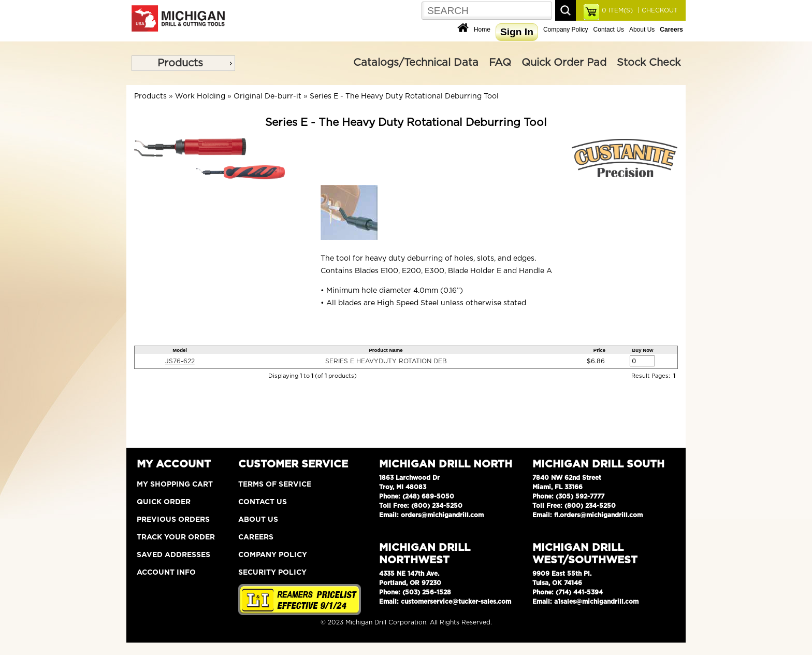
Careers (256, 537)
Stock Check (649, 63)
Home (482, 30)
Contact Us (609, 30)
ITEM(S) (617, 10)
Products (180, 63)
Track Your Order (176, 537)
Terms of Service (275, 485)
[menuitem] (183, 63)
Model (180, 350)
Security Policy (272, 573)
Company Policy (566, 30)
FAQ (500, 63)
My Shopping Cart (175, 485)
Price (599, 350)
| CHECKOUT (657, 10)
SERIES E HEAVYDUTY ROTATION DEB (386, 361)
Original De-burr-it (267, 96)
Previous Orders (173, 520)
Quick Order (164, 502)
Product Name (386, 350)
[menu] (183, 63)
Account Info (166, 573)
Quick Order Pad (564, 63)
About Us (642, 30)
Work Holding (200, 96)
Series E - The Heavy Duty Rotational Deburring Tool (404, 96)
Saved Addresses (173, 555)
